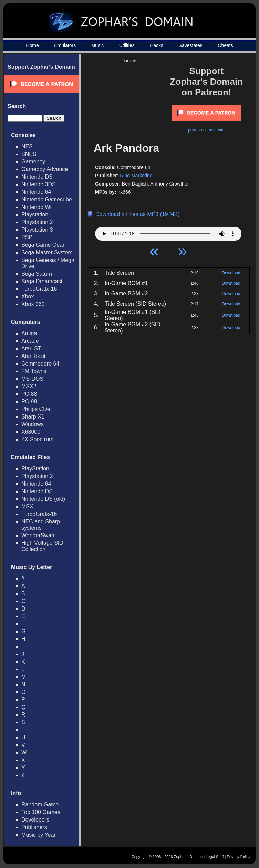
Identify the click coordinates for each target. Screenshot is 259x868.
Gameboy (33, 162)
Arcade (30, 341)
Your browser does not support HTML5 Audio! (168, 232)
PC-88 (29, 394)
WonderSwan (38, 535)
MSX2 (29, 386)
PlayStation (35, 469)
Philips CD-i (36, 409)
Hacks (157, 45)
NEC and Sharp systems (41, 525)
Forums (129, 61)
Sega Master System (47, 252)
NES (27, 146)
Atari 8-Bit (33, 356)
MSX (27, 506)
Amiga (29, 333)
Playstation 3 (37, 230)
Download (231, 273)
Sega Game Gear (43, 245)
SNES (29, 154)
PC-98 (29, 401)
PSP (27, 237)
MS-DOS (32, 379)
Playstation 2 (37, 222)
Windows (33, 424)
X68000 (31, 432)
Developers (35, 820)
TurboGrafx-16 (39, 289)
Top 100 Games (41, 812)
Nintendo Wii (37, 207)
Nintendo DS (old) (43, 499)
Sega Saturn (37, 274)
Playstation (35, 215)
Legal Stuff (215, 857)
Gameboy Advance (45, 169)
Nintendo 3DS (39, 184)
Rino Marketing (136, 176)
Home (32, 45)
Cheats (225, 45)
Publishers (34, 827)
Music (98, 45)
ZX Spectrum (37, 439)
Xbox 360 (33, 304)
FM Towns (34, 371)
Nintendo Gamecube (47, 199)
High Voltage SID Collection (42, 546)
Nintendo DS (37, 177)
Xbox (28, 297)
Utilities (127, 45)
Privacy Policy (239, 857)
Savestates (191, 45)
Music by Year (39, 835)
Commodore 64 (40, 364)
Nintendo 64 (36, 192)
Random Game (40, 805)
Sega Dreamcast (42, 281)
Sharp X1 (33, 417)
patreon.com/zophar (206, 130)
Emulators (65, 45)
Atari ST (31, 348)
